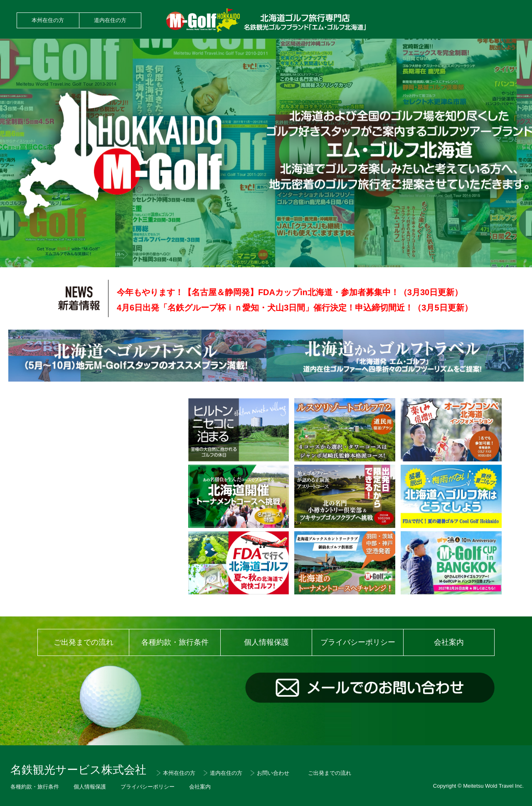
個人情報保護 (266, 642)
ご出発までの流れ (84, 642)
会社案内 (449, 642)
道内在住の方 (110, 20)
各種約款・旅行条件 (175, 642)
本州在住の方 (48, 20)
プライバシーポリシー (358, 642)
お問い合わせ (273, 773)
